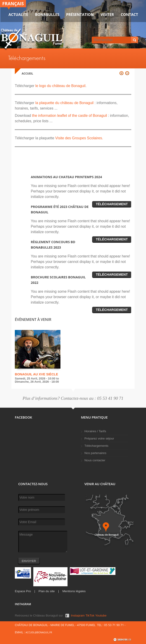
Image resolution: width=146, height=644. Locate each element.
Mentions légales (74, 591)
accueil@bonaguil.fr (39, 632)
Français (13, 4)
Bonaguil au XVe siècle (36, 374)
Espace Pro (23, 591)
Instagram (78, 616)
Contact (129, 15)
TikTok (90, 616)
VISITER (107, 15)
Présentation (80, 15)
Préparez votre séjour (99, 438)
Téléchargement (112, 204)
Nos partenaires (95, 453)
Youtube (101, 616)
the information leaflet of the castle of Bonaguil (70, 116)
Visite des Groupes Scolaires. (79, 138)
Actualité (18, 15)
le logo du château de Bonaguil (60, 86)
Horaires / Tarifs (95, 431)
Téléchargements (96, 446)
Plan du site (47, 591)
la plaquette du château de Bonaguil (64, 103)
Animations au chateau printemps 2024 (66, 177)
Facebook (67, 616)
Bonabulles (47, 15)
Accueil (27, 74)
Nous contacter (95, 460)
